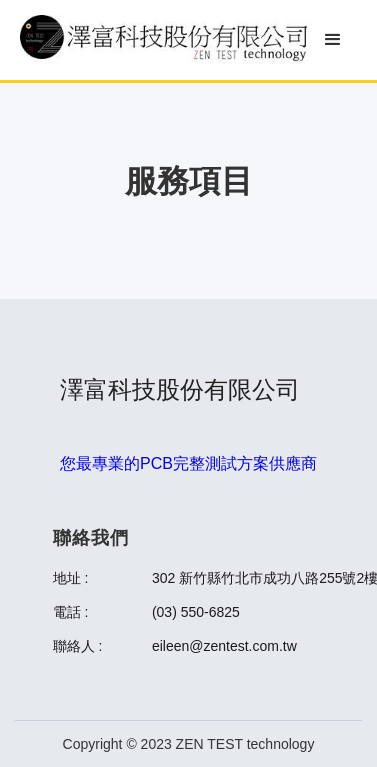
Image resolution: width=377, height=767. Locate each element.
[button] (333, 40)
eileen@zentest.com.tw (224, 646)
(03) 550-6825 (196, 612)
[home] (164, 40)
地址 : (71, 578)
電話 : (71, 612)
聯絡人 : (78, 646)
